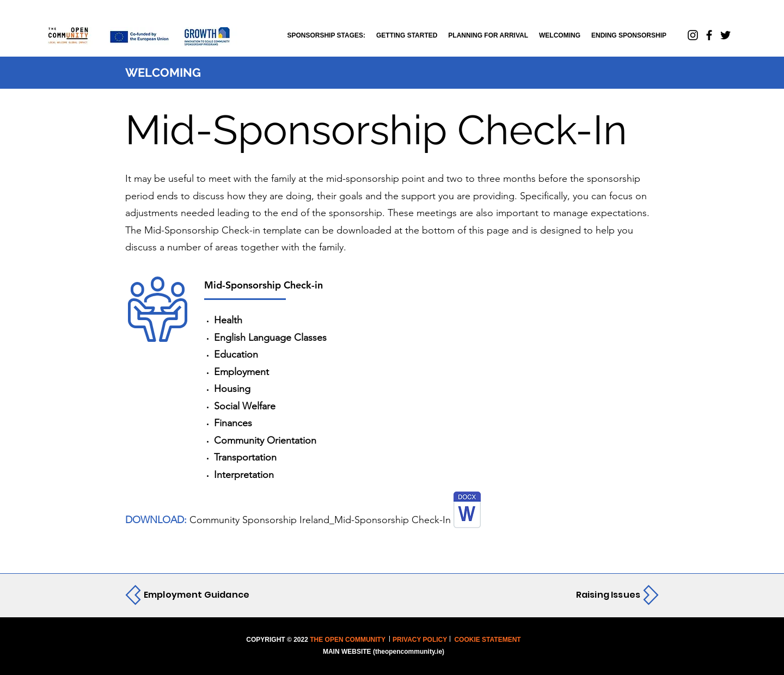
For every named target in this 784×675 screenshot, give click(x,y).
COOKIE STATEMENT (487, 640)
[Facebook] (709, 35)
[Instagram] (693, 35)
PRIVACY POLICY (420, 640)
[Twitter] (725, 35)
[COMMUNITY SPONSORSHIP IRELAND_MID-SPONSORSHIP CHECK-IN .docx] (467, 511)
